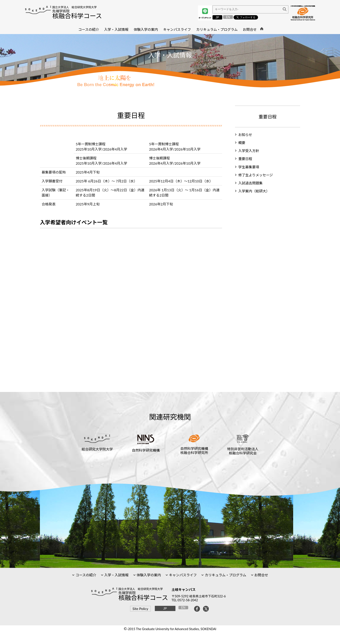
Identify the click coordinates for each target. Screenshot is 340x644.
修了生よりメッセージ (256, 175)
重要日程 (245, 159)
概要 (242, 143)
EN (228, 17)
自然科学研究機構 (146, 450)
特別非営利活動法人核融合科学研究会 (243, 451)
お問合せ (261, 575)
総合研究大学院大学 (97, 449)
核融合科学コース (77, 16)
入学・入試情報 (116, 575)
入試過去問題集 (250, 183)
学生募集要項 (249, 167)
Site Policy (140, 609)
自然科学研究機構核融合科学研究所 (194, 451)
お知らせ (245, 135)
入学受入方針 (249, 151)
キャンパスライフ (182, 575)
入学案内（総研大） (254, 191)
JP (217, 17)
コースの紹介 (85, 575)
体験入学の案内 (148, 575)
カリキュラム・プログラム (225, 575)
